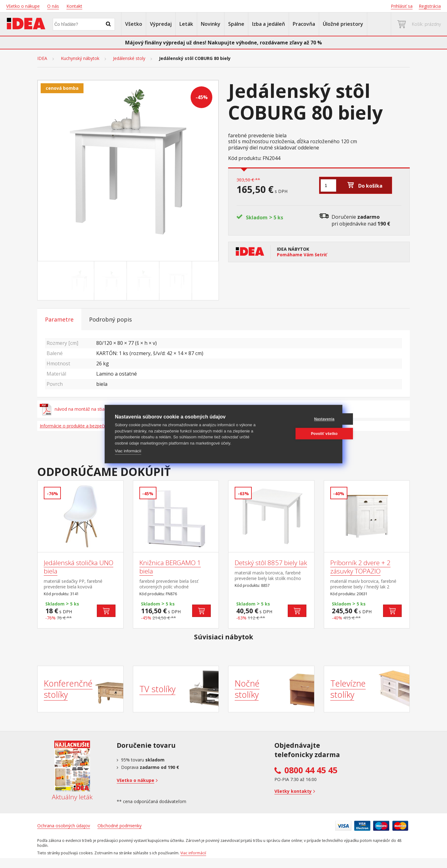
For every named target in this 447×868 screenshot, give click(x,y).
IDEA (42, 58)
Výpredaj (161, 24)
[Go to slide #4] (177, 281)
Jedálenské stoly (129, 58)
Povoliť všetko (302, 434)
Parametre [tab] (59, 319)
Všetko (134, 24)
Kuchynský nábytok (80, 58)
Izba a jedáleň (269, 24)
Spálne (236, 24)
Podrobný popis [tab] (111, 319)
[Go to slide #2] (112, 281)
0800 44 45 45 (311, 770)
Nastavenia (302, 419)
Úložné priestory (343, 24)
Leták (186, 24)
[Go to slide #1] (79, 281)
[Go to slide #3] (144, 281)
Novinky (211, 24)
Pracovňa (304, 24)
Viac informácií (128, 451)
